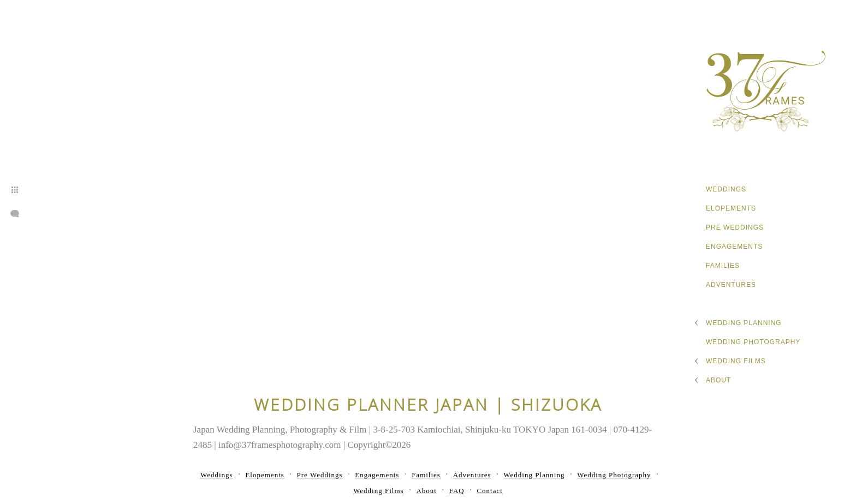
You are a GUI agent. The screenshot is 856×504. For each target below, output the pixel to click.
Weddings (726, 189)
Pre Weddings (735, 227)
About (718, 380)
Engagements (734, 247)
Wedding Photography (753, 342)
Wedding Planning (744, 323)
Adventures (731, 285)
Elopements (731, 208)
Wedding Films (736, 361)
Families (723, 266)
